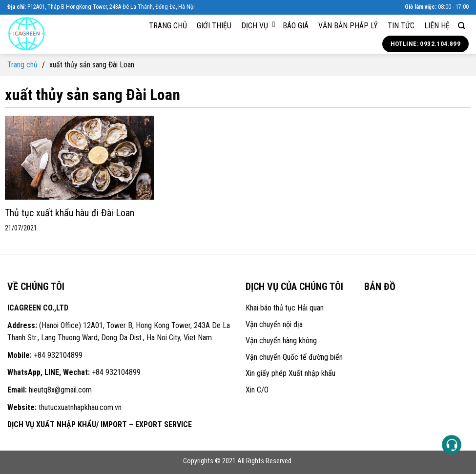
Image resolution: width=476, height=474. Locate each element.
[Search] (462, 26)
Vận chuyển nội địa (274, 324)
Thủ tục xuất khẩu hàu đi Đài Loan (70, 213)
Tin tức (401, 26)
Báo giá (296, 26)
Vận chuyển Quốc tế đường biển (294, 357)
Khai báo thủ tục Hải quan (285, 308)
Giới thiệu (214, 26)
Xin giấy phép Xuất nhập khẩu (290, 373)
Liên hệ (437, 26)
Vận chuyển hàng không (281, 340)
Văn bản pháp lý (348, 26)
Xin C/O (257, 390)
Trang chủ (168, 26)
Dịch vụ (258, 25)
